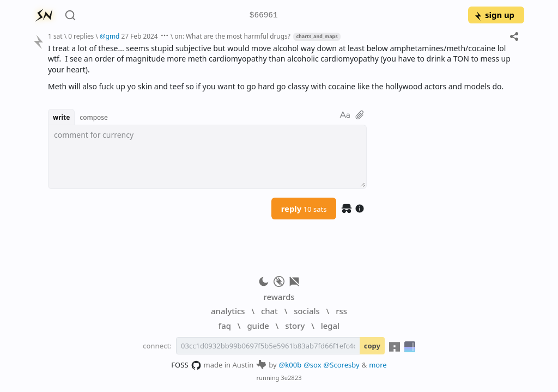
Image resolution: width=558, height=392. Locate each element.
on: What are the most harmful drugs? (232, 36)
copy (372, 346)
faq (225, 326)
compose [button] (94, 117)
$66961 (264, 16)
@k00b (290, 365)
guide (258, 326)
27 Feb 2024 (139, 36)
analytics (228, 311)
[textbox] (207, 157)
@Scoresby (342, 365)
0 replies (81, 36)
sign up (494, 15)
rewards (279, 297)
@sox (312, 365)
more (378, 365)
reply (304, 209)
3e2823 (291, 378)
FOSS (186, 365)
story (295, 326)
